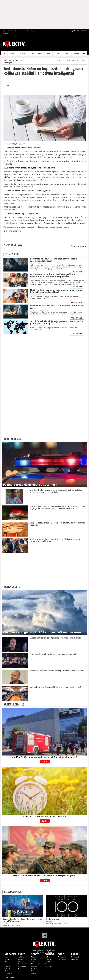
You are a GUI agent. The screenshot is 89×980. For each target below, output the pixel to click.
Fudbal (34, 957)
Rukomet (34, 966)
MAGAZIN (22, 54)
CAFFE (32, 54)
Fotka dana (62, 957)
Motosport (35, 964)
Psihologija (8, 63)
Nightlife (21, 957)
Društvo (47, 957)
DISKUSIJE (14, 704)
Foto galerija (62, 959)
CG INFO (57, 54)
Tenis (33, 962)
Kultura (20, 959)
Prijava (84, 31)
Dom (6, 971)
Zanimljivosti (22, 964)
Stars (6, 957)
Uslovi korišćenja (21, 31)
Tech (6, 964)
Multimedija (75, 957)
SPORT (40, 54)
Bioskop (21, 962)
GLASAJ (45, 762)
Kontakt (5, 33)
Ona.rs (85, 61)
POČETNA (7, 60)
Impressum (38, 31)
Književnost (22, 966)
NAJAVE (76, 54)
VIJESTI (12, 54)
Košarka (34, 959)
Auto (6, 975)
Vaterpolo (35, 968)
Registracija (75, 31)
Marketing (30, 31)
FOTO (49, 54)
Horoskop (75, 959)
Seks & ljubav (9, 978)
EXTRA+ (67, 54)
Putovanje (8, 973)
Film (19, 968)
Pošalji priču (10, 31)
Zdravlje (7, 966)
